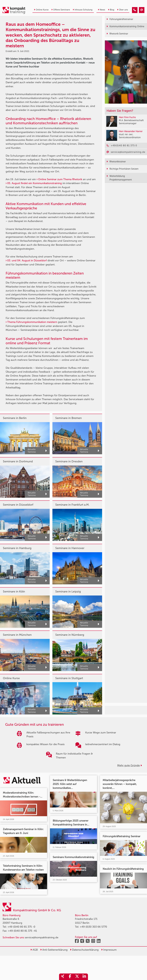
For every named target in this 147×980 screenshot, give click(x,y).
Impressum (109, 950)
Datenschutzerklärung (84, 950)
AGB (34, 950)
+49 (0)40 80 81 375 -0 (21, 927)
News (102, 10)
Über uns (123, 10)
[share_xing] (63, 977)
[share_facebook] (70, 977)
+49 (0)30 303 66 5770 (93, 927)
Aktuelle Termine (37, 451)
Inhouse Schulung (83, 10)
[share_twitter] (77, 977)
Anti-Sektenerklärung (54, 950)
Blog (111, 10)
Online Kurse (41, 10)
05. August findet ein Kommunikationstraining (35, 183)
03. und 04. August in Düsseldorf (27, 260)
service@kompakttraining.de (42, 937)
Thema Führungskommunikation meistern (32, 322)
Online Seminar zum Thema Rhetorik (60, 179)
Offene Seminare (61, 10)
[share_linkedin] (84, 977)
